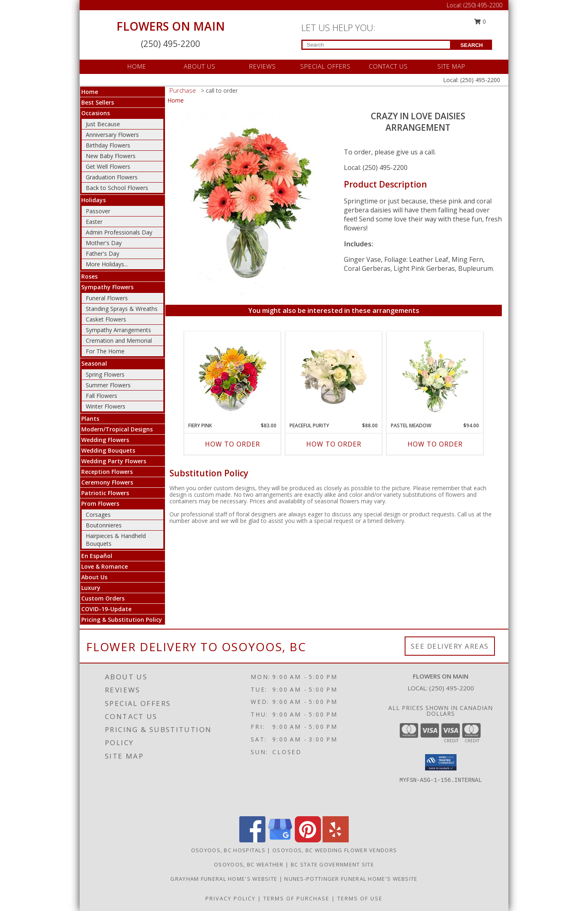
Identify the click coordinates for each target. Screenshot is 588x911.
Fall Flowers (101, 396)
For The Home (105, 351)
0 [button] (480, 21)
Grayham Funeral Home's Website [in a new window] (225, 879)
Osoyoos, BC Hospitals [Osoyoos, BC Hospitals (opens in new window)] (228, 850)
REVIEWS (263, 66)
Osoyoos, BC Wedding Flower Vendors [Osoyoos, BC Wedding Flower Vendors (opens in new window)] (335, 850)
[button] (441, 762)
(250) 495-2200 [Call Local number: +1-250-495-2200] (483, 5)
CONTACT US (388, 66)
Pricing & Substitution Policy (122, 620)
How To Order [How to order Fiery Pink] (233, 444)
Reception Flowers (107, 472)
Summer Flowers (108, 385)
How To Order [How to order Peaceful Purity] (334, 444)
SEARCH (472, 45)
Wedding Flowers (105, 440)
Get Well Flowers (108, 166)
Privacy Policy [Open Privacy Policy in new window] (231, 898)
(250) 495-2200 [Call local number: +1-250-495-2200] (452, 688)
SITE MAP (451, 66)
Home (90, 92)
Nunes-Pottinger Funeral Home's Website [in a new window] (351, 879)
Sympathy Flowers (107, 287)
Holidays (94, 200)
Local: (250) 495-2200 (376, 167)
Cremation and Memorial (119, 341)
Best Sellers (98, 102)
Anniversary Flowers (112, 135)
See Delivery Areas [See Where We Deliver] (450, 646)
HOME (137, 66)
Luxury (91, 588)
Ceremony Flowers (107, 482)
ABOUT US (200, 66)
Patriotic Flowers (105, 493)
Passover (98, 211)
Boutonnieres (104, 525)
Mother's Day (104, 243)
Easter (94, 222)
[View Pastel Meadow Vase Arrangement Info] (435, 375)
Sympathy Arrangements (118, 330)
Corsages (98, 515)
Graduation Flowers (112, 177)
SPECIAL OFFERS (325, 66)
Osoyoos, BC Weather (249, 864)
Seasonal (94, 363)
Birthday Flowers (108, 145)
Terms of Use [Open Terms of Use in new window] (360, 898)
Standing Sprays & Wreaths (122, 309)
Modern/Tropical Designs (117, 429)
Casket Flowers (106, 319)
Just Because (103, 124)
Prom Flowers (100, 504)
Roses (89, 276)
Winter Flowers (106, 406)
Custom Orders (103, 598)
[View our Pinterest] (308, 840)
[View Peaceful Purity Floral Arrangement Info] (334, 375)
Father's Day (102, 253)
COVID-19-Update (106, 609)
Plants (90, 419)
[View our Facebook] (252, 840)
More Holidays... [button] (107, 264)
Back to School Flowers (117, 188)
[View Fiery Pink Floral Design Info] (233, 375)
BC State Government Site (332, 864)
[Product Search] (376, 45)
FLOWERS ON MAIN (171, 26)
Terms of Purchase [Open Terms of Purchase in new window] (296, 898)
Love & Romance (105, 566)
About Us (94, 577)
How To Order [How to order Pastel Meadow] (435, 444)
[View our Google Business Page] (280, 840)
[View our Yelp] (336, 840)
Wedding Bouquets (108, 450)
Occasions (96, 113)
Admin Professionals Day (119, 232)
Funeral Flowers (107, 298)
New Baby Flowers (111, 156)
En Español (97, 556)
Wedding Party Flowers (114, 461)
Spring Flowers (105, 374)
